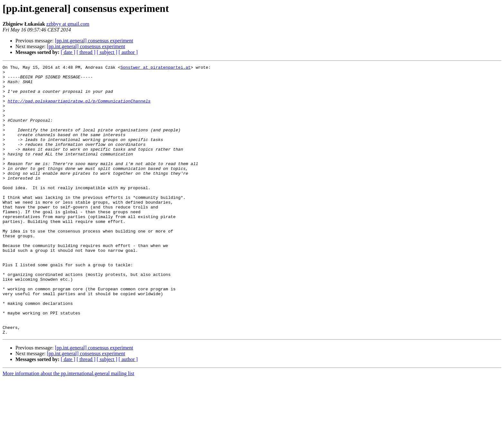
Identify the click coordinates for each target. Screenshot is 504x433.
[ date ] (68, 52)
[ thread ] (86, 52)
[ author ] (128, 52)
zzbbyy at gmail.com (68, 24)
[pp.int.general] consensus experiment (94, 41)
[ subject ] (107, 52)
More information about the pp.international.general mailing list (68, 427)
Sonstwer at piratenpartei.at (156, 68)
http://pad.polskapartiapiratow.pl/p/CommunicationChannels (79, 109)
